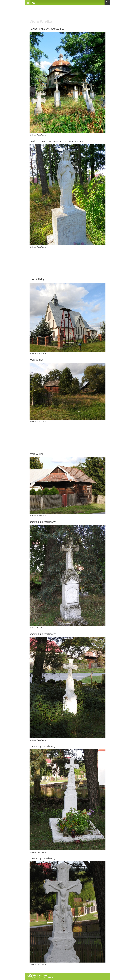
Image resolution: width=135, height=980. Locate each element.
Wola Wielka (42, 135)
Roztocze (33, 135)
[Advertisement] (67, 13)
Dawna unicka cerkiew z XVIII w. (47, 29)
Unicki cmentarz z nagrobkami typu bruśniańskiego (57, 141)
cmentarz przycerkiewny (43, 522)
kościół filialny (37, 279)
